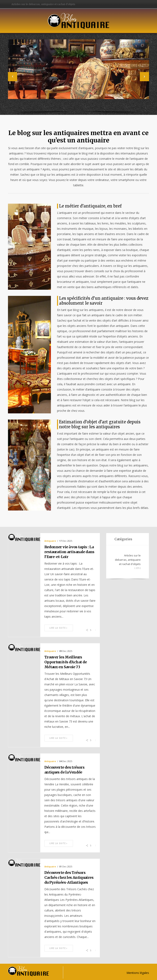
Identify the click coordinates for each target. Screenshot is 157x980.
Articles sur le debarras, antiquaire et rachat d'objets (43, 4)
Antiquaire (50, 541)
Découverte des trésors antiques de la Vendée (64, 770)
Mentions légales (138, 973)
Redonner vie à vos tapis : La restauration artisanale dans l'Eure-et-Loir (69, 552)
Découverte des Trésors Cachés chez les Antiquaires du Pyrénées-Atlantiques (69, 877)
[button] (13, 77)
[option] (78, 75)
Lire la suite (59, 628)
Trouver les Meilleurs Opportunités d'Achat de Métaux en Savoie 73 (66, 662)
